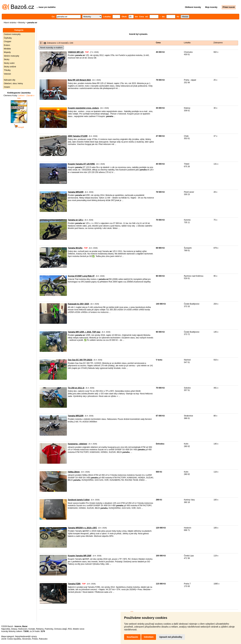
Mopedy (7, 52)
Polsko (35, 639)
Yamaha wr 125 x (76, 220)
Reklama (40, 629)
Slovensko (27, 639)
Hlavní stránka (10, 23)
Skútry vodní (9, 63)
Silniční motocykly (11, 56)
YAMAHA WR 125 (76, 52)
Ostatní (7, 87)
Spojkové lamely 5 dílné (79, 500)
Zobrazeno (218, 43)
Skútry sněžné (10, 67)
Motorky (22, 23)
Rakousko (43, 639)
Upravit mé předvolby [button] (171, 637)
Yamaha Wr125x (75, 248)
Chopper (8, 42)
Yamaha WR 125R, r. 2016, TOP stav (84, 332)
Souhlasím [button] (132, 637)
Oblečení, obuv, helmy (13, 84)
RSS (70, 629)
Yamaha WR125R (76, 192)
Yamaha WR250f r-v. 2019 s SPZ (82, 528)
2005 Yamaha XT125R (78, 136)
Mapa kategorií (8, 636)
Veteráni (7, 74)
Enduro (7, 45)
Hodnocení (23, 629)
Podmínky (49, 629)
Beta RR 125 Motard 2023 (79, 80)
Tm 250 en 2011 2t (76, 388)
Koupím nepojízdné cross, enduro (83, 108)
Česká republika (14, 639)
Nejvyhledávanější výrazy (26, 636)
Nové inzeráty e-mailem (51, 48)
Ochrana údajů (61, 629)
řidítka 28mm (74, 472)
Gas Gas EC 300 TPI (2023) (80, 360)
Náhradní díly (10, 80)
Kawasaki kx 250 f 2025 (78, 304)
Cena (158, 43)
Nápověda (6, 629)
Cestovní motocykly (12, 34)
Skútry (7, 59)
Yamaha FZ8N (74, 584)
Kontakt (32, 629)
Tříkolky (7, 70)
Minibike (7, 49)
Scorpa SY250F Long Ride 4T (81, 276)
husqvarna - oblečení (77, 444)
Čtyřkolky (8, 38)
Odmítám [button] (149, 637)
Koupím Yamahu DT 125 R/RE (81, 164)
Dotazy (14, 629)
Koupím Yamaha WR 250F (80, 556)
